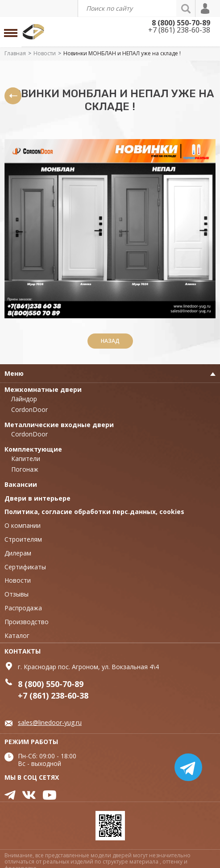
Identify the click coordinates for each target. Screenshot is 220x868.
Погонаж (25, 469)
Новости (45, 53)
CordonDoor (29, 409)
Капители (26, 459)
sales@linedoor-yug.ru (50, 722)
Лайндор (24, 399)
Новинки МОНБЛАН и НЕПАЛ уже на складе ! (122, 53)
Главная (15, 53)
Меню (14, 373)
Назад (110, 341)
